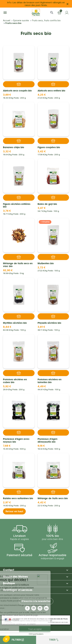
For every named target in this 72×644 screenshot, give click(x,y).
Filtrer (18, 640)
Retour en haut (14, 511)
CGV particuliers (36, 634)
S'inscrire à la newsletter (36, 601)
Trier (54, 640)
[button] (52, 13)
